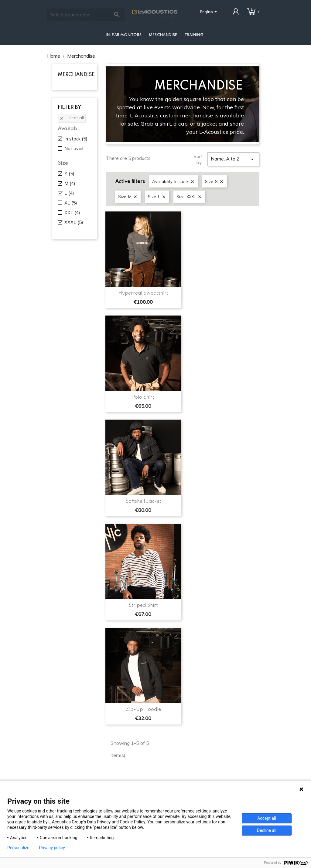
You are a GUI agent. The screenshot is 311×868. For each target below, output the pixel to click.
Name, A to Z (233, 159)
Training (194, 35)
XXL (72, 213)
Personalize (18, 848)
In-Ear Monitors (124, 35)
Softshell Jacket (143, 502)
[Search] (86, 15)
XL (71, 203)
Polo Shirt (143, 397)
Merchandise (163, 35)
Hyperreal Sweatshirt (143, 293)
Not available (76, 149)
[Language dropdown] (210, 12)
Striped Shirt (143, 606)
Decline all (267, 830)
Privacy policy (52, 848)
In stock (76, 139)
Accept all (267, 818)
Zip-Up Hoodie (143, 710)
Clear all (72, 118)
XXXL (74, 222)
